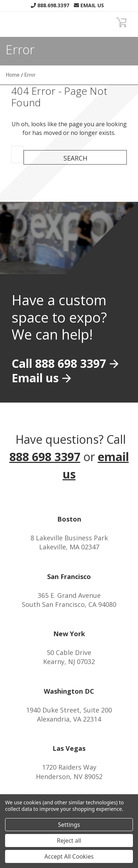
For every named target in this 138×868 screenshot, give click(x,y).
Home (13, 75)
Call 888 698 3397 (59, 363)
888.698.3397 (50, 5)
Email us (35, 378)
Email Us (89, 5)
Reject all (69, 841)
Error (30, 75)
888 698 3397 (45, 457)
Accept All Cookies (69, 856)
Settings (69, 825)
